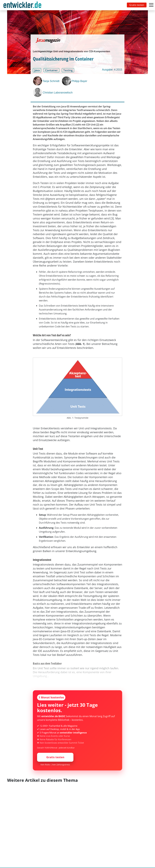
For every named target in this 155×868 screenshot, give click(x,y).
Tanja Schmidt (51, 81)
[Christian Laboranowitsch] (38, 92)
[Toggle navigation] (23, 5)
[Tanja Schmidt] (38, 81)
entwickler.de (22, 6)
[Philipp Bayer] (67, 81)
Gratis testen (137, 5)
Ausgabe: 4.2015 (112, 70)
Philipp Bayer (79, 81)
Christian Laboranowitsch (58, 93)
